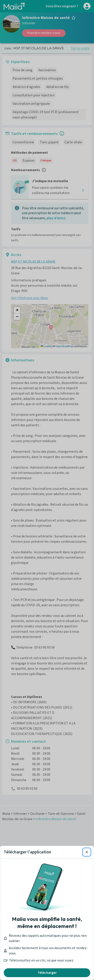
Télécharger (47, 973)
